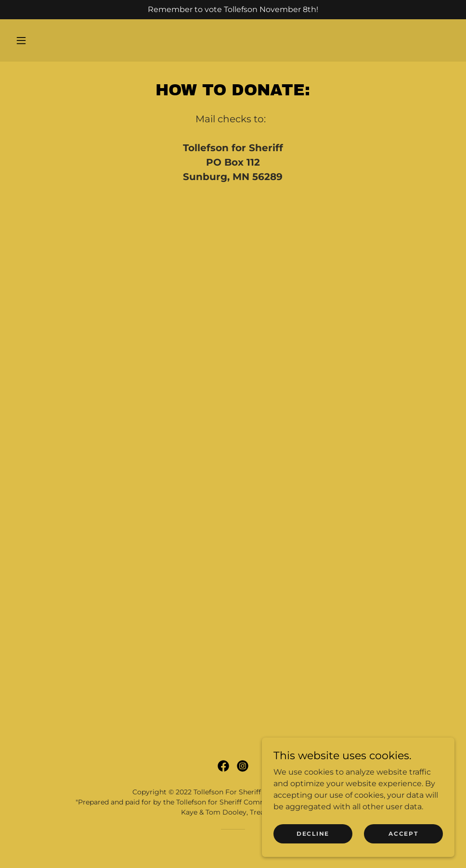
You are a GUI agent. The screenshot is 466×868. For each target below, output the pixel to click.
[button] (21, 40)
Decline (313, 834)
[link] (223, 766)
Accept (403, 834)
